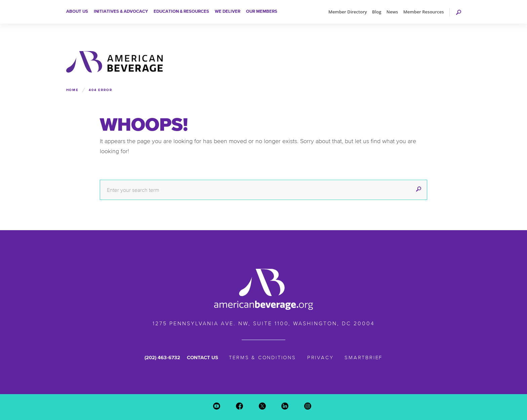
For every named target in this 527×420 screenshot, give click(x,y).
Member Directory (348, 12)
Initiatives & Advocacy (121, 11)
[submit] (418, 190)
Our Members (262, 11)
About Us (77, 11)
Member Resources (424, 12)
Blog (377, 12)
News (392, 12)
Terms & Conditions (262, 357)
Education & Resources (181, 11)
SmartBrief (363, 357)
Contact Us (202, 357)
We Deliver (228, 11)
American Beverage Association (114, 62)
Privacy (320, 357)
